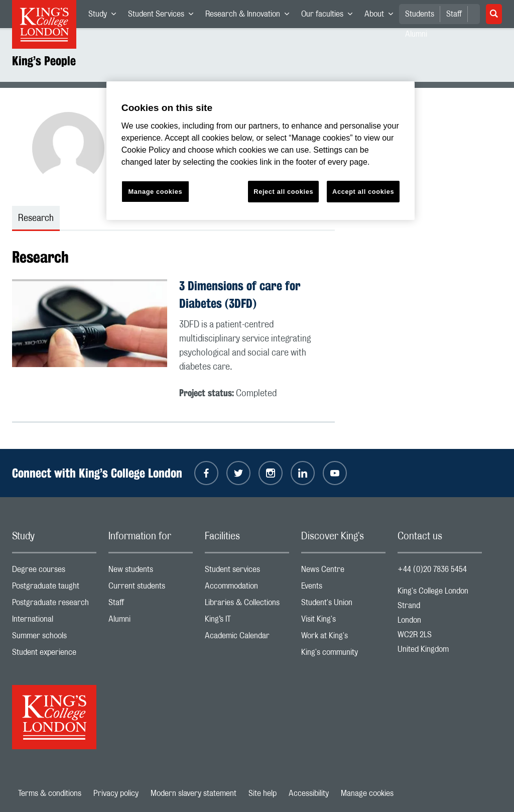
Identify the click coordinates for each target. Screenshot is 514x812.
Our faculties (330, 16)
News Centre (343, 572)
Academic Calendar (247, 638)
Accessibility (309, 793)
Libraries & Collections (247, 605)
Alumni (151, 621)
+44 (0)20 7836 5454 (432, 569)
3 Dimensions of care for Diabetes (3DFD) (240, 295)
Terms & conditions (50, 793)
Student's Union (343, 605)
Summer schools (54, 638)
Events (343, 588)
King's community (343, 655)
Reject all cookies (283, 192)
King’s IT (247, 621)
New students (151, 572)
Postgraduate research (54, 605)
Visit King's (343, 621)
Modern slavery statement (194, 793)
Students (420, 14)
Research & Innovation (250, 16)
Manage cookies (367, 793)
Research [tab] (36, 218)
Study (105, 16)
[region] (261, 151)
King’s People (44, 61)
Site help (263, 793)
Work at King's (343, 638)
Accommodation (247, 588)
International (54, 621)
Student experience (54, 655)
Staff (454, 14)
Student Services (164, 16)
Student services (247, 572)
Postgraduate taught (54, 588)
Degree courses (54, 572)
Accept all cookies (363, 192)
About (382, 16)
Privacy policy (116, 793)
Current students (151, 588)
